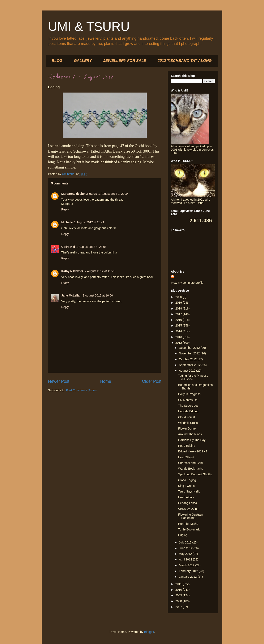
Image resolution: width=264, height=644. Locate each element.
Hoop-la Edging (188, 411)
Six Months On (188, 400)
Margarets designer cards (79, 194)
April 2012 (186, 559)
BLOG (57, 61)
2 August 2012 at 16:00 (98, 295)
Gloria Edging (187, 480)
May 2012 (186, 554)
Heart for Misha (188, 524)
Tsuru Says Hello (189, 491)
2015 (179, 325)
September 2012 (190, 365)
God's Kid (68, 247)
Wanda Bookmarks (191, 469)
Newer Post (59, 381)
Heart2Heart (186, 457)
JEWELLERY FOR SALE (125, 61)
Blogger (149, 632)
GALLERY (83, 61)
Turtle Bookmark (189, 529)
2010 (179, 590)
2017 (179, 314)
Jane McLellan (71, 295)
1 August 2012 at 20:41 (89, 222)
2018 (179, 308)
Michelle (67, 222)
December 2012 (190, 348)
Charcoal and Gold (190, 463)
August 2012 (188, 371)
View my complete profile (187, 283)
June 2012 (186, 548)
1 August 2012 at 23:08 (91, 247)
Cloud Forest (187, 417)
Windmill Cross (188, 423)
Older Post (152, 381)
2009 (179, 595)
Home (106, 381)
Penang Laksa (188, 503)
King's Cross (186, 486)
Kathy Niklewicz (72, 271)
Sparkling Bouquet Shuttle (195, 474)
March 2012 (187, 565)
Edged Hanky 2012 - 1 (193, 451)
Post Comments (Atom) (81, 390)
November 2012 (190, 353)
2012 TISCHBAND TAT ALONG (185, 61)
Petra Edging (187, 446)
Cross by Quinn (188, 509)
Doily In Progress (189, 394)
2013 (179, 337)
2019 (179, 303)
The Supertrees (188, 406)
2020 (179, 297)
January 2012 (188, 577)
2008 (179, 601)
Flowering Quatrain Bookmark (191, 516)
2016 (179, 320)
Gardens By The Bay (192, 440)
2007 (179, 607)
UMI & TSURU (89, 27)
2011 (179, 584)
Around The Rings (190, 434)
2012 (179, 343)
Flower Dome (187, 428)
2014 (179, 331)
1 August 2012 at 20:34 (113, 194)
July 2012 (186, 542)
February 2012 (189, 571)
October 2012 (188, 359)
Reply (65, 209)
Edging (183, 535)
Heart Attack (186, 497)
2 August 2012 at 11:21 (100, 271)
